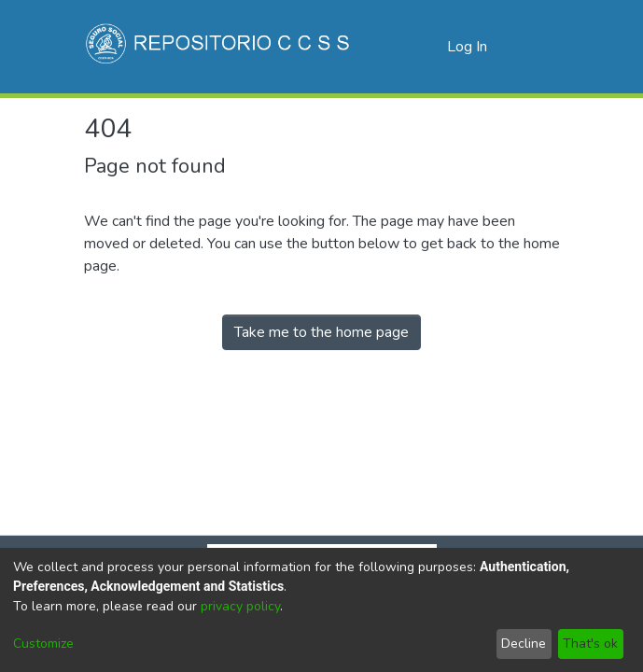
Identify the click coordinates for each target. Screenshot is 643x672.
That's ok (590, 644)
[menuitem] (430, 47)
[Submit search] (403, 47)
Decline (524, 644)
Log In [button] (468, 47)
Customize (43, 644)
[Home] (220, 47)
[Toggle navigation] (534, 47)
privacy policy (240, 606)
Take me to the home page (321, 332)
